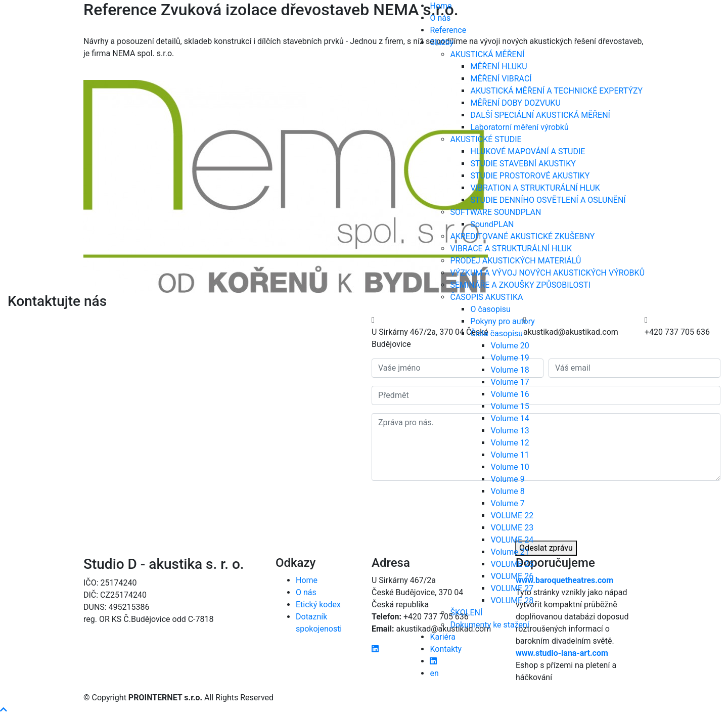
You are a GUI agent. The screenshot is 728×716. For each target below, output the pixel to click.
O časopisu (490, 309)
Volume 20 (510, 346)
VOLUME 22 (512, 516)
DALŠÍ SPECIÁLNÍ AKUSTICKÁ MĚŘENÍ (540, 115)
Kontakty (446, 649)
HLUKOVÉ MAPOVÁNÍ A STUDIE (528, 151)
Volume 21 (510, 552)
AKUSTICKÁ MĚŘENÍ (487, 54)
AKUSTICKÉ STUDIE (486, 139)
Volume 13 (510, 431)
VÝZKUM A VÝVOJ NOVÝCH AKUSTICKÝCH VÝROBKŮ (547, 273)
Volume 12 (510, 443)
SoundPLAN (492, 224)
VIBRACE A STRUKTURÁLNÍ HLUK (511, 249)
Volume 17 (510, 382)
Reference (448, 30)
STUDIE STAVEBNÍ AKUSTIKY (523, 164)
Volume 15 (510, 406)
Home (441, 6)
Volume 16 (510, 394)
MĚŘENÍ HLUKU (498, 66)
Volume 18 (510, 370)
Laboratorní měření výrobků (519, 127)
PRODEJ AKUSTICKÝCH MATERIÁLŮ (515, 261)
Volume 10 (510, 467)
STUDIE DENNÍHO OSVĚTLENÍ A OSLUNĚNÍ (548, 200)
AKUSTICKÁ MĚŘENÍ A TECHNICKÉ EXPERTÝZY (556, 91)
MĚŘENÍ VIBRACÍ (501, 79)
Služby (442, 42)
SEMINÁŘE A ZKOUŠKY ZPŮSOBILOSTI (520, 285)
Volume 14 (510, 418)
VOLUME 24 (512, 540)
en (434, 673)
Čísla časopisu (496, 333)
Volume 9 (507, 479)
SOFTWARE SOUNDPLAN (495, 212)
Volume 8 (507, 491)
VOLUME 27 (512, 588)
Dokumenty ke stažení (489, 625)
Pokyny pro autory (502, 321)
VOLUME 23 (512, 528)
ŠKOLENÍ (466, 613)
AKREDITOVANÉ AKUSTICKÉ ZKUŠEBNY (522, 236)
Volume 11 (510, 455)
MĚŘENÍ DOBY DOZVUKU (515, 103)
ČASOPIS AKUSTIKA (486, 297)
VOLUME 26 (512, 576)
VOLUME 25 (512, 564)
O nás (440, 18)
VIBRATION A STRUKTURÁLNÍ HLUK (535, 188)
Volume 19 (510, 358)
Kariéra (442, 637)
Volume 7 (507, 503)
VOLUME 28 (512, 600)
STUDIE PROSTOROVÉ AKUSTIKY (530, 176)
